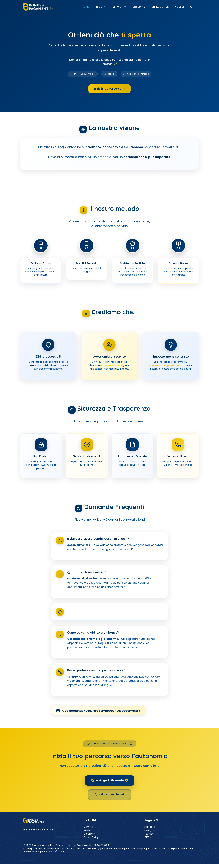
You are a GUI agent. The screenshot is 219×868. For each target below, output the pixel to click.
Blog (102, 7)
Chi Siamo (89, 834)
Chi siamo (139, 7)
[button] (192, 7)
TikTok (148, 837)
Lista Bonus (160, 7)
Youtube (149, 834)
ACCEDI (179, 7)
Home (86, 7)
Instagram (150, 830)
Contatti (88, 827)
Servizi (121, 7)
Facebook (150, 827)
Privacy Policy (91, 837)
